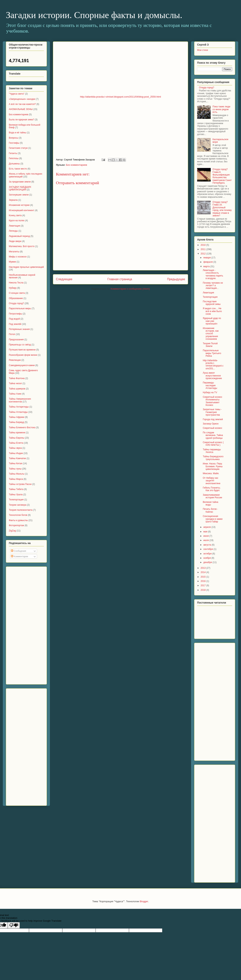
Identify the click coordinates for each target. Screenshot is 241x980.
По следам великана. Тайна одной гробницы (213, 435)
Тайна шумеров (17, 389)
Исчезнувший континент (21, 210)
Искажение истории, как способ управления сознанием (211, 334)
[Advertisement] (24, 624)
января (207, 258)
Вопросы (13, 138)
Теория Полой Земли (210, 345)
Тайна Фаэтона (17, 378)
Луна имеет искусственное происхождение (212, 376)
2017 (204, 585)
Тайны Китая (16, 463)
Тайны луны (15, 469)
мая (206, 532)
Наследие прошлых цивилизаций (26, 267)
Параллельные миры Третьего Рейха (212, 353)
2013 (204, 568)
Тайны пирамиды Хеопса (212, 451)
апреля (207, 527)
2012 (204, 254)
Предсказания (16, 340)
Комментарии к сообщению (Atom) (130, 289)
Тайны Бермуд (16, 422)
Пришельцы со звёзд (20, 345)
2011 (204, 249)
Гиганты (13, 153)
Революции (15, 360)
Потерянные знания (19, 329)
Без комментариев (76, 165)
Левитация (14, 226)
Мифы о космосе (18, 257)
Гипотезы (14, 158)
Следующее (64, 279)
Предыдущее (176, 279)
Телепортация (16, 500)
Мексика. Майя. (211, 473)
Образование (16, 298)
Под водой (14, 319)
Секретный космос (212, 428)
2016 (204, 581)
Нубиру (13, 288)
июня (206, 536)
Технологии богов (18, 515)
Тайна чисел (15, 383)
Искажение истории (19, 205)
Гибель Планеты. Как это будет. (212, 489)
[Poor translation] (14, 925)
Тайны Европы (17, 438)
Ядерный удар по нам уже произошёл (212, 321)
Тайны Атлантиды (18, 412)
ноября (207, 558)
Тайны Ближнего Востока (22, 427)
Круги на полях (17, 221)
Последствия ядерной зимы (212, 303)
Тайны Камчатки (17, 458)
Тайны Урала (16, 495)
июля (206, 540)
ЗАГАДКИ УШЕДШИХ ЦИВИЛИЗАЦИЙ (20, 188)
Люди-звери (15, 241)
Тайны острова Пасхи (20, 484)
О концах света (17, 293)
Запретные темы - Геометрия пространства (212, 412)
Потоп (12, 334)
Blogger (144, 901)
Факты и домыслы (18, 520)
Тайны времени (17, 433)
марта (207, 266)
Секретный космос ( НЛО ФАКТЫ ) (213, 444)
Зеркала (13, 200)
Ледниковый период (19, 236)
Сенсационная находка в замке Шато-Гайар (213, 519)
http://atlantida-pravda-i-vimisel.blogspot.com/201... (213, 364)
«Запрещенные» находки (22, 99)
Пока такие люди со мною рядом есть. (221, 109)
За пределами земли (20, 182)
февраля (208, 262)
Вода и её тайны (18, 133)
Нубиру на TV (210, 392)
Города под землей (213, 419)
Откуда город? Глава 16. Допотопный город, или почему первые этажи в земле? (222, 209)
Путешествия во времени (22, 350)
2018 (204, 590)
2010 (204, 245)
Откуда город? (16, 303)
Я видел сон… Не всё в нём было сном (212, 311)
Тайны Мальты (17, 474)
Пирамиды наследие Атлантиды (210, 385)
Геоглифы (14, 143)
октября (208, 554)
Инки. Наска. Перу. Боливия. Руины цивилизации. (213, 466)
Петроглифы (15, 314)
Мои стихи (203, 50)
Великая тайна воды (210, 503)
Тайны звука (15, 448)
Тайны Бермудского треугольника (213, 458)
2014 (204, 572)
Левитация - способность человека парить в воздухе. (213, 274)
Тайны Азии (15, 394)
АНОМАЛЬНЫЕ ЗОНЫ (21, 109)
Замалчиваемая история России (212, 496)
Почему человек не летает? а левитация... (213, 286)
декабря (208, 562)
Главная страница (120, 279)
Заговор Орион (211, 424)
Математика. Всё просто (22, 246)
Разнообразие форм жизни (23, 355)
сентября (209, 549)
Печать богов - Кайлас (210, 510)
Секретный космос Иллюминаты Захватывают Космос (212, 401)
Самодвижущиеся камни (22, 365)
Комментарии (19, 556)
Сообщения (18, 551)
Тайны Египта (16, 443)
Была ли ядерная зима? (21, 120)
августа (208, 545)
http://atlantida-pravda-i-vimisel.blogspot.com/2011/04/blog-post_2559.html (120, 97)
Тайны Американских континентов (20, 400)
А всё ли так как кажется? (22, 104)
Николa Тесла (16, 283)
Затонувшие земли (19, 195)
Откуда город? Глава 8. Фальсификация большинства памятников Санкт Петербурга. (222, 176)
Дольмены (14, 164)
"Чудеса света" (17, 94)
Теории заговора (18, 505)
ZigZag (12, 531)
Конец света (15, 215)
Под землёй (15, 324)
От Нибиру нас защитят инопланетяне (212, 481)
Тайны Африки (17, 417)
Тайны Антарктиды (19, 407)
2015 (204, 577)
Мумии (12, 262)
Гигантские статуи (18, 148)
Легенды (13, 231)
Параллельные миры (20, 308)
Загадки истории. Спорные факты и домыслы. (94, 15)
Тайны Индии (16, 453)
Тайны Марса (16, 479)
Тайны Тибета (16, 489)
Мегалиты (14, 252)
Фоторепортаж (16, 525)
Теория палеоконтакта (21, 510)
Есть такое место (18, 169)
